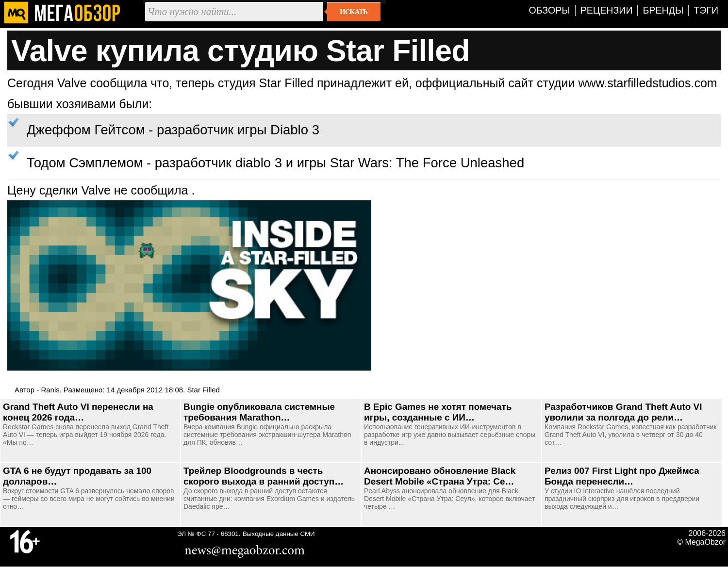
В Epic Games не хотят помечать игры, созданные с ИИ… (438, 412)
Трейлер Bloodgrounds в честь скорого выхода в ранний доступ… (264, 476)
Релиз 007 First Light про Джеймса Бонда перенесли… (622, 476)
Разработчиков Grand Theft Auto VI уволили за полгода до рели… (623, 412)
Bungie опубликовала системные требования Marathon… (259, 412)
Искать (354, 12)
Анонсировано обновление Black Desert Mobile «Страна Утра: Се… (440, 476)
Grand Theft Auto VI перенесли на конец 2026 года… (78, 412)
